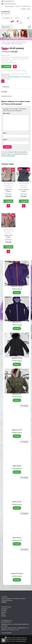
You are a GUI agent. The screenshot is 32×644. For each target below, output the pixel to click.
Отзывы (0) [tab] (6, 87)
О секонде (4, 597)
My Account (6, 27)
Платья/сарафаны (6, 44)
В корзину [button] (9, 201)
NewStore (13, 641)
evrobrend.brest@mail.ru (9, 4)
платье (8, 79)
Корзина (18, 6)
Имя (5, 133)
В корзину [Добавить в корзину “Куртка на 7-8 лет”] (17, 364)
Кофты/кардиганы (8, 185)
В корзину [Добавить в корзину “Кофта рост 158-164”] (17, 293)
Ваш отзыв (7, 113)
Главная (3, 42)
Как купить (4, 609)
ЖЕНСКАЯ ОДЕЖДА (21, 42)
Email (5, 140)
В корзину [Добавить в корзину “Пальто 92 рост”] (17, 544)
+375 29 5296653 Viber (8, 1)
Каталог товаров (10, 6)
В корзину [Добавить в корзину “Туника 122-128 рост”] (17, 580)
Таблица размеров (7, 600)
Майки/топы (24, 185)
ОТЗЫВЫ (23, 9)
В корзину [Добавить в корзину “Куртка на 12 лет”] (17, 436)
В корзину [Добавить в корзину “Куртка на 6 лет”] (17, 508)
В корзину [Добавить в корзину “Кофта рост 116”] (17, 328)
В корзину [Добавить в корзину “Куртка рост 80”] (17, 400)
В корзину (7, 66)
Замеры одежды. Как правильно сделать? (14, 598)
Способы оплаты (26, 6)
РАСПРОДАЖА (8, 187)
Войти (29, 9)
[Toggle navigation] (29, 27)
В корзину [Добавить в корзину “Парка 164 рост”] (17, 472)
